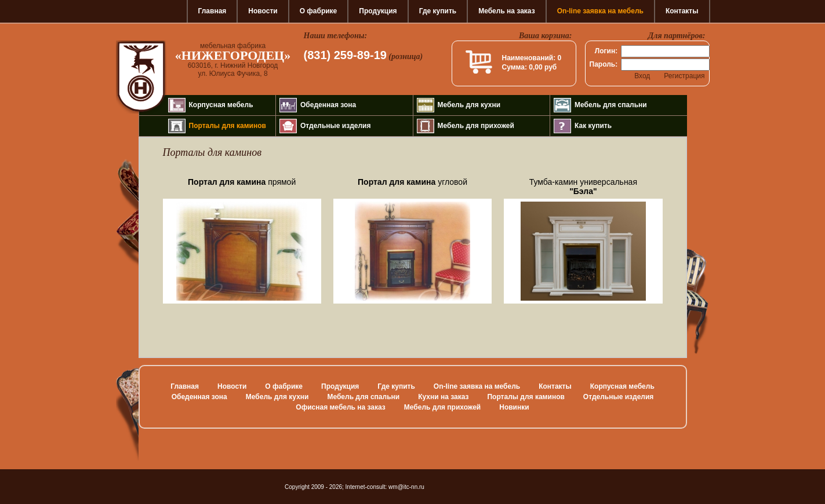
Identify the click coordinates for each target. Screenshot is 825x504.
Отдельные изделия (335, 126)
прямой (242, 182)
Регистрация (684, 76)
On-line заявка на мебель (600, 11)
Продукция (378, 11)
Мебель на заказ (506, 11)
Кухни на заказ (443, 397)
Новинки (514, 407)
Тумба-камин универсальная (583, 187)
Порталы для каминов (228, 126)
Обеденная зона (328, 105)
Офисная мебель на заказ (340, 407)
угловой (412, 182)
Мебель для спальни (611, 105)
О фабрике (319, 11)
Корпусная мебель (221, 105)
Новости (263, 11)
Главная (212, 11)
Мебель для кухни (469, 105)
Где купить (438, 11)
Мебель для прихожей (476, 126)
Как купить (593, 126)
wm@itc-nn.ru (406, 487)
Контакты (682, 11)
